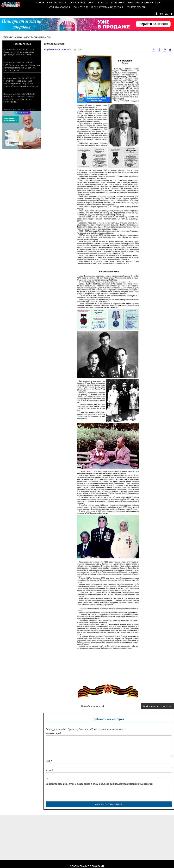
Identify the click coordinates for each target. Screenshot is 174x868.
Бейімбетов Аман (91, 706)
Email (49, 771)
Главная (39, 2)
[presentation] (70, 793)
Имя (49, 761)
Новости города (22, 44)
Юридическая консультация (144, 2)
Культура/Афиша (57, 2)
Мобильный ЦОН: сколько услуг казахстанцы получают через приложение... (19, 99)
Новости (103, 2)
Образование (77, 2)
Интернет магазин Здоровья (107, 7)
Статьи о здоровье (60, 7)
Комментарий (53, 733)
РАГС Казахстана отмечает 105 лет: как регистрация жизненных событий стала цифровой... (22, 68)
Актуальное (118, 2)
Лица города (81, 7)
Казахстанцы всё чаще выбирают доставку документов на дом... (19, 53)
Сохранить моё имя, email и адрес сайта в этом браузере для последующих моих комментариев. (99, 784)
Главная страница (12, 37)
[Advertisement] (86, 837)
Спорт (91, 2)
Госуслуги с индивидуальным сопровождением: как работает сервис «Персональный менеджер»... (21, 83)
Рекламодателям (136, 7)
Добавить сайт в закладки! (87, 866)
